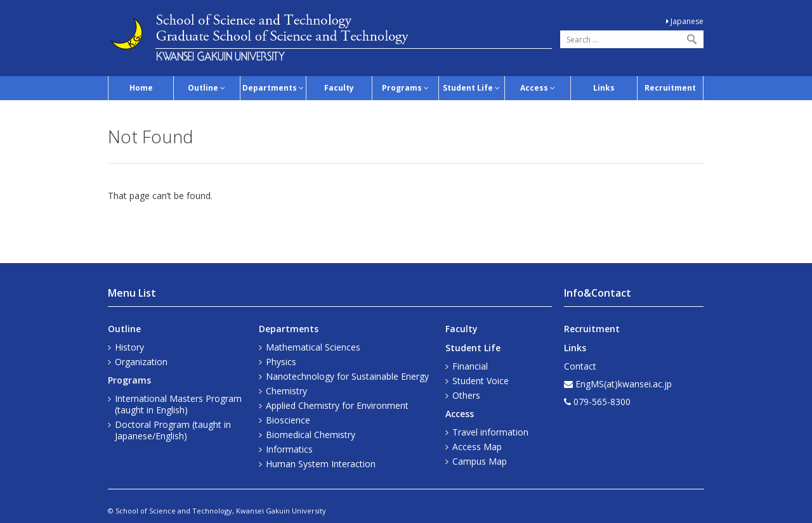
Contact (580, 366)
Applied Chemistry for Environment (337, 405)
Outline (206, 88)
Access (538, 88)
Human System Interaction (321, 464)
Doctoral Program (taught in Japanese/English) (173, 430)
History (129, 347)
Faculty (339, 88)
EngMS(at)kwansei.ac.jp (624, 384)
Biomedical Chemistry (311, 435)
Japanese (685, 21)
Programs (405, 88)
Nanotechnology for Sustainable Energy (347, 376)
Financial (470, 366)
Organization (141, 362)
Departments (273, 88)
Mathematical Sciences (313, 347)
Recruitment (670, 88)
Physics (281, 362)
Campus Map (480, 461)
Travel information (490, 432)
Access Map (477, 447)
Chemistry (286, 391)
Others (466, 395)
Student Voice (481, 381)
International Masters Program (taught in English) (178, 404)
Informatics (289, 449)
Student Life (471, 88)
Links (604, 88)
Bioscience (288, 420)
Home (141, 88)
